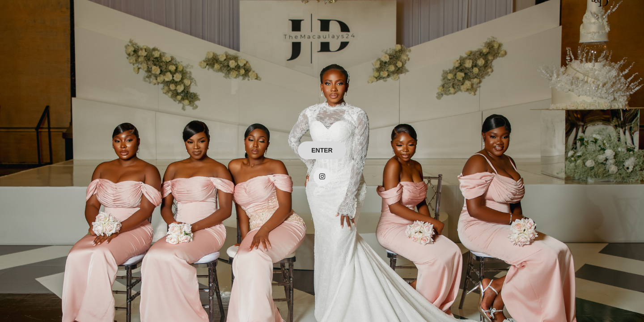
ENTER (322, 150)
